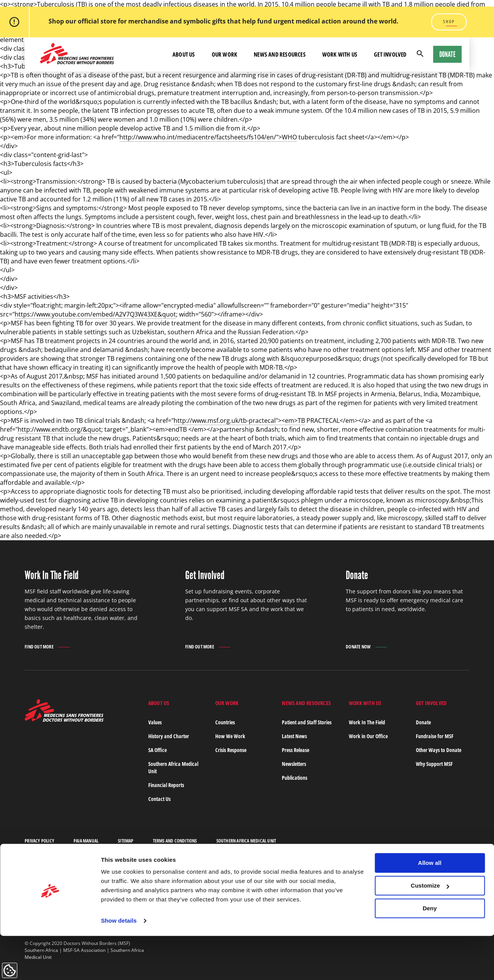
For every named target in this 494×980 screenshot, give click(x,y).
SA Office (157, 750)
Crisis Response (231, 750)
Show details (119, 965)
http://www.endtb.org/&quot (59, 429)
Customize (430, 930)
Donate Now (358, 647)
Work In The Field (367, 722)
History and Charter (169, 736)
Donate (447, 54)
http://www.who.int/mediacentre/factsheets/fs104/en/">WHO (208, 137)
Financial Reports (166, 785)
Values (155, 722)
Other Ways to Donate (439, 750)
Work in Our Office (368, 736)
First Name (245, 880)
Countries (225, 722)
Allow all (430, 907)
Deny (430, 952)
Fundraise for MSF (435, 736)
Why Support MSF (434, 764)
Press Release (296, 750)
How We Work (230, 736)
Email (369, 880)
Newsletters (294, 764)
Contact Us (159, 799)
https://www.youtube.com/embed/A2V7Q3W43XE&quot (95, 314)
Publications (295, 778)
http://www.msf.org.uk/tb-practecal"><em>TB (239, 420)
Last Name (303, 880)
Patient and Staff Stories (307, 722)
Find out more (39, 647)
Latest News (294, 736)
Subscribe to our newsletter (182, 884)
